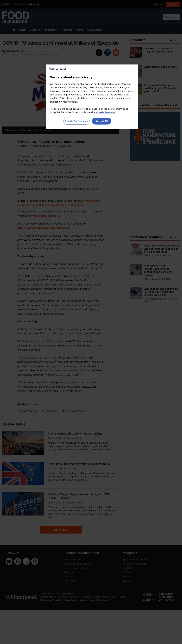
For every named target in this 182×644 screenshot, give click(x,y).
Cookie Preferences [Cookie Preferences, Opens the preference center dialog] (76, 121)
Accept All (102, 121)
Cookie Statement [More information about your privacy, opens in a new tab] (106, 112)
